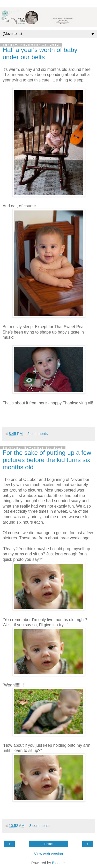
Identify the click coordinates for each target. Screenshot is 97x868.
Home (48, 844)
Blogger (58, 863)
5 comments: (38, 434)
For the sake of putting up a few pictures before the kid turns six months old (47, 460)
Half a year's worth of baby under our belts (40, 53)
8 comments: (40, 826)
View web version (49, 854)
